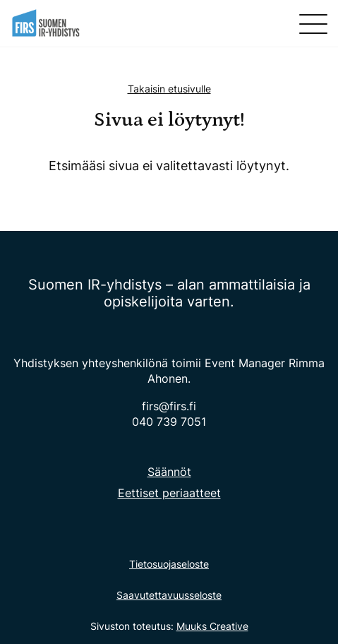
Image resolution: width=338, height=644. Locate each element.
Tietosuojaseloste (169, 564)
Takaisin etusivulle (169, 89)
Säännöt (169, 472)
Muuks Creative (212, 626)
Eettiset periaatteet (169, 493)
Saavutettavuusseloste (169, 595)
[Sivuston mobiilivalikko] (313, 24)
